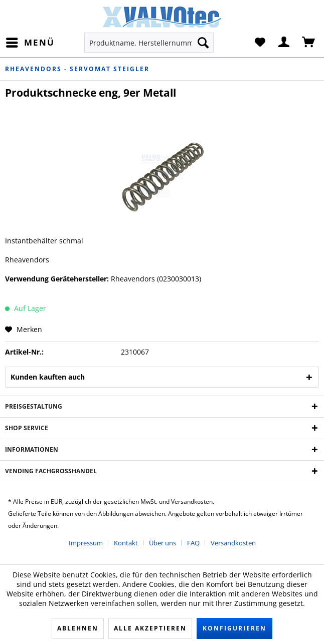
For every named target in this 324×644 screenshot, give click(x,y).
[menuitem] (30, 43)
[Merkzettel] (260, 43)
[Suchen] (203, 43)
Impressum (86, 543)
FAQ (193, 543)
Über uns (163, 543)
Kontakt (126, 543)
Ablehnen (78, 628)
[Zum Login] (284, 43)
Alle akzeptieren (150, 628)
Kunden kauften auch (48, 377)
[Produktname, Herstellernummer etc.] (149, 43)
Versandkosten (233, 543)
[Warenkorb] (309, 43)
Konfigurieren (234, 628)
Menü (30, 41)
